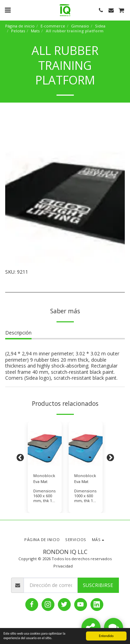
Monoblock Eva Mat (44, 478)
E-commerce (53, 26)
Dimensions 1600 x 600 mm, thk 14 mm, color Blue (44, 501)
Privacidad (63, 566)
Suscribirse (98, 585)
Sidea (100, 26)
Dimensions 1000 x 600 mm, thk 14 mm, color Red (85, 501)
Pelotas (18, 31)
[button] (8, 10)
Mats (35, 31)
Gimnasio (80, 26)
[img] (45, 445)
